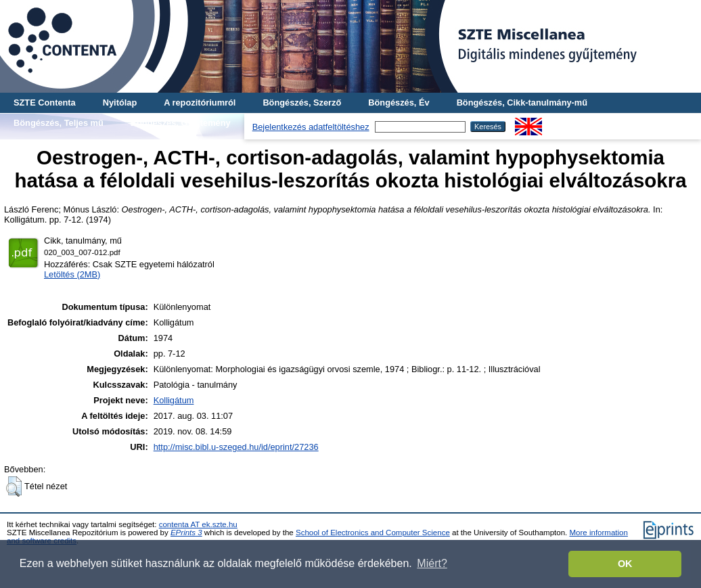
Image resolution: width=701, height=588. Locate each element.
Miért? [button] (432, 563)
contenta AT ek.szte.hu (198, 524)
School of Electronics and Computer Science (373, 533)
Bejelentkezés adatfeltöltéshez (311, 127)
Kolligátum (174, 400)
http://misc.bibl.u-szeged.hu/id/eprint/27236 (236, 447)
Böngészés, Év (399, 103)
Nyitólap (120, 103)
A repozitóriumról (200, 103)
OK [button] (625, 564)
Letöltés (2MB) (72, 274)
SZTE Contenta (45, 103)
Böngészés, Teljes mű (59, 123)
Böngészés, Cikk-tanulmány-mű (522, 103)
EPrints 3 (186, 533)
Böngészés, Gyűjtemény (181, 123)
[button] (14, 487)
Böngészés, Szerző (302, 103)
